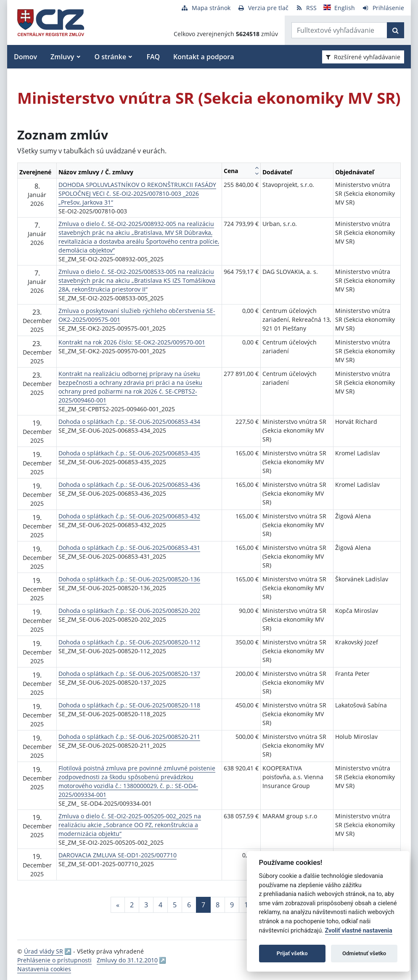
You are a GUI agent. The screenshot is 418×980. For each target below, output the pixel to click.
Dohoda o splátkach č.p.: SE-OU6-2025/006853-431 (129, 548)
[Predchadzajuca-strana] (118, 905)
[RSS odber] (306, 8)
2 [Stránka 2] (132, 905)
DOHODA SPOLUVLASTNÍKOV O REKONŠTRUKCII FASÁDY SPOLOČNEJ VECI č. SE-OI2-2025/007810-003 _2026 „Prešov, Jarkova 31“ (137, 193)
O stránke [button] (111, 57)
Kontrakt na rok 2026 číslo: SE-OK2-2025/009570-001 (132, 342)
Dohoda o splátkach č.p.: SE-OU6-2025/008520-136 (129, 579)
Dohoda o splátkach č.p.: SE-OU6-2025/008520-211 (129, 737)
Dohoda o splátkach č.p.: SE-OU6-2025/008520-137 (129, 674)
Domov (25, 57)
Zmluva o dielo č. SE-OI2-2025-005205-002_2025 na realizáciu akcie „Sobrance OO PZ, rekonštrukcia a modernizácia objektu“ (130, 825)
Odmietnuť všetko (364, 953)
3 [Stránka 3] (146, 905)
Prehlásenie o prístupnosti (54, 960)
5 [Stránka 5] (175, 905)
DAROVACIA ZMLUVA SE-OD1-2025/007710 (118, 855)
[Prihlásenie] (383, 8)
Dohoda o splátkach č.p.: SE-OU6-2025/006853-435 (129, 453)
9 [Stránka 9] (232, 905)
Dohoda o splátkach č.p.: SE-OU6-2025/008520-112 (129, 642)
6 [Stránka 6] (189, 905)
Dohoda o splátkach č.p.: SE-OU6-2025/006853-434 (129, 422)
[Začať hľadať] (396, 30)
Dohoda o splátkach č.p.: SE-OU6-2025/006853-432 (129, 516)
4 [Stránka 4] (160, 905)
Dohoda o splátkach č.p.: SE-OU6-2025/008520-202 (129, 611)
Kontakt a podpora (204, 57)
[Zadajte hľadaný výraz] (339, 30)
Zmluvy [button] (62, 57)
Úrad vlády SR (44, 951)
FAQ (153, 57)
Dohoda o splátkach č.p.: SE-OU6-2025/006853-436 (129, 485)
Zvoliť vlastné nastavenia (359, 931)
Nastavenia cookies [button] (44, 969)
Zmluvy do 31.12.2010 (127, 960)
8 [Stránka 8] (218, 905)
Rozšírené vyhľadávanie (363, 57)
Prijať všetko (292, 953)
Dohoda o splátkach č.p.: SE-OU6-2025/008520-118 (129, 705)
